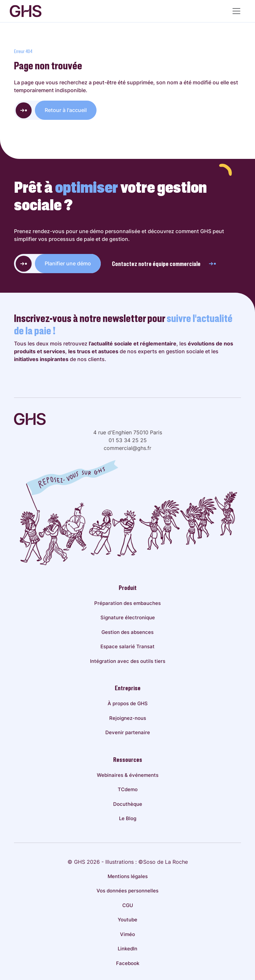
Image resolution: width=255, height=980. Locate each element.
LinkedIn (127, 949)
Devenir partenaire (128, 732)
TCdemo (128, 789)
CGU (128, 905)
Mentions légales (128, 876)
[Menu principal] (236, 11)
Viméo (127, 934)
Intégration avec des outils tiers (128, 661)
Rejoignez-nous (128, 718)
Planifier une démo (68, 263)
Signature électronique (128, 617)
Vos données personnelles (127, 891)
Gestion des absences (127, 632)
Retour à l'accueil (66, 110)
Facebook (128, 963)
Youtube (127, 920)
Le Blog (128, 818)
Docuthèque (128, 804)
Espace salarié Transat (127, 646)
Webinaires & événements (128, 775)
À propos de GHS (128, 703)
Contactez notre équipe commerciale (164, 264)
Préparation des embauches (127, 603)
